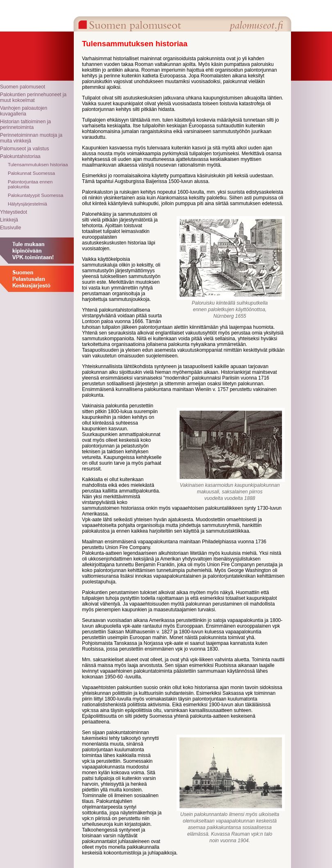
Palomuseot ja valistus (24, 149)
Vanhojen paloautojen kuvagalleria (24, 111)
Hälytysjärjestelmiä (27, 204)
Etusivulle (10, 228)
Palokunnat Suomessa (31, 173)
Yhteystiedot (14, 212)
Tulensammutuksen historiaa (38, 165)
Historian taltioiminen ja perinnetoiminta (25, 124)
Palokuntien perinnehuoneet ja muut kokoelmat (33, 97)
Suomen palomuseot (23, 87)
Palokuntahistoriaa (20, 156)
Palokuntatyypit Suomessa (36, 195)
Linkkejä (9, 220)
